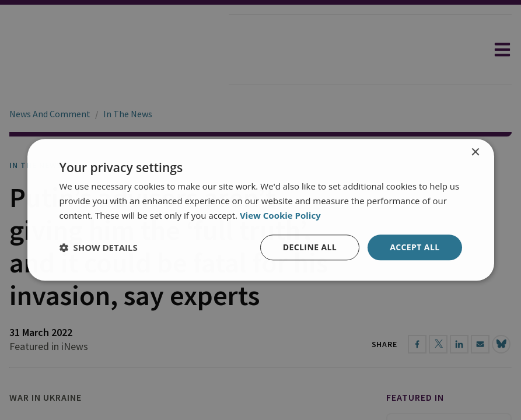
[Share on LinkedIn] (459, 344)
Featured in (415, 397)
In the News (36, 165)
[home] (114, 50)
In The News (128, 114)
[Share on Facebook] (417, 344)
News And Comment (50, 114)
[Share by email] (480, 344)
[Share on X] (438, 344)
